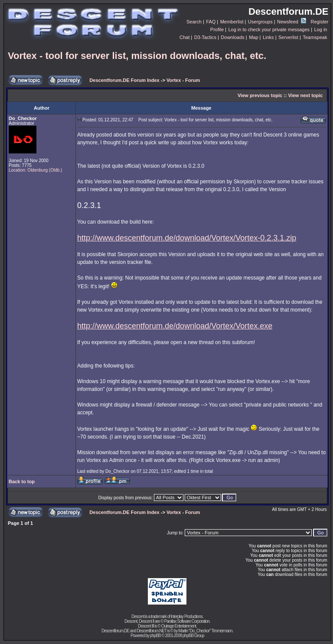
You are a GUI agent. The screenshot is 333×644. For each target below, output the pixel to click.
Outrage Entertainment (179, 626)
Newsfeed (292, 22)
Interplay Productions (187, 616)
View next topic (306, 95)
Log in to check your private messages (269, 29)
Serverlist (288, 37)
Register (320, 22)
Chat (184, 37)
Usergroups (260, 22)
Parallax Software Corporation (186, 621)
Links (268, 37)
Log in (320, 29)
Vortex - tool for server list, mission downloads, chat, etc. (137, 56)
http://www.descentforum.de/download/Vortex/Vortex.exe (175, 326)
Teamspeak (315, 37)
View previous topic (260, 95)
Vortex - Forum (183, 80)
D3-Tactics (205, 37)
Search (194, 22)
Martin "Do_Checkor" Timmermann (205, 631)
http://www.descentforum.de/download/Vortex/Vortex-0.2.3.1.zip (187, 238)
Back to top (22, 481)
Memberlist (232, 22)
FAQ (211, 22)
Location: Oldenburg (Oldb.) (35, 170)
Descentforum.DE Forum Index (124, 80)
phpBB (155, 636)
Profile (217, 29)
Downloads (232, 37)
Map (253, 37)
